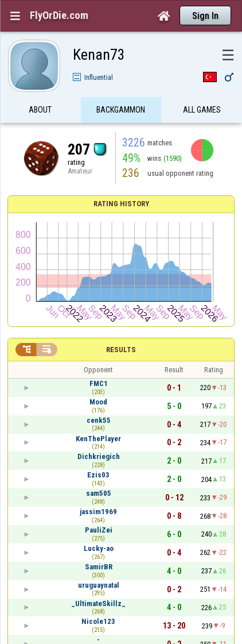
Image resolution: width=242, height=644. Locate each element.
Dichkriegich (99, 456)
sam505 (99, 493)
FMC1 (99, 383)
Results (121, 350)
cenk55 (99, 420)
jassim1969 (98, 512)
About (40, 111)
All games (202, 111)
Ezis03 (98, 475)
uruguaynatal (99, 585)
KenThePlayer (98, 439)
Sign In (205, 16)
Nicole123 (98, 621)
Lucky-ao (99, 548)
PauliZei (99, 530)
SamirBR (99, 567)
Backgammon (121, 111)
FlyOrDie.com (59, 16)
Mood (98, 402)
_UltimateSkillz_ (98, 603)
